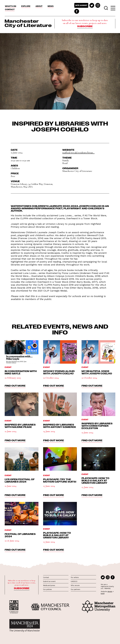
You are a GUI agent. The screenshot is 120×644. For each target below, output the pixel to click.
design (110, 591)
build (103, 593)
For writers (75, 577)
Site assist (81, 5)
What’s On (10, 6)
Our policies (47, 589)
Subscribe (85, 26)
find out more (15, 385)
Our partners (75, 589)
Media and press (49, 585)
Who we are (75, 585)
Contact (10, 9)
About (39, 6)
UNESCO (74, 581)
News (51, 6)
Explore (26, 6)
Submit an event (49, 581)
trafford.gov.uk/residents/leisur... (78, 153)
